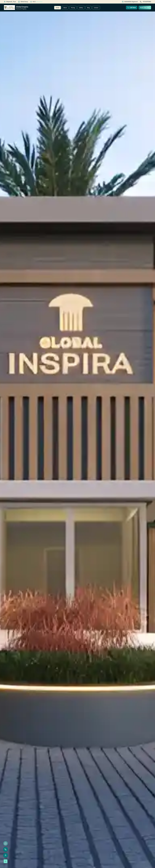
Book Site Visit (145, 7)
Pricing (73, 8)
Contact (96, 8)
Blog (88, 8)
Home (58, 8)
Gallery (81, 8)
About (65, 8)
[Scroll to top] (6, 861)
